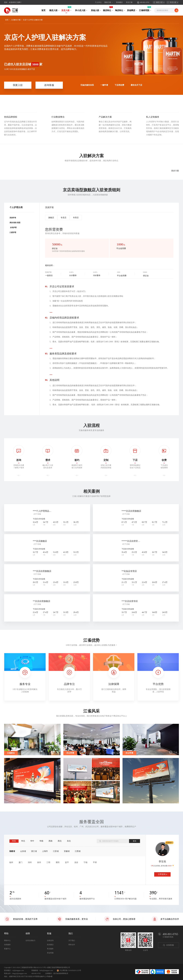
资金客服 (50, 953)
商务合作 (72, 945)
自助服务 (7, 945)
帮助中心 (7, 941)
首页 (43, 10)
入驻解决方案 (16, 20)
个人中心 (98, 2)
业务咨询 (50, 941)
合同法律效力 (30, 941)
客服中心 (7, 949)
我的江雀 (108, 2)
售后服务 (50, 949)
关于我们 (72, 941)
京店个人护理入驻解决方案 (33, 20)
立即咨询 (162, 874)
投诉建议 (119, 2)
